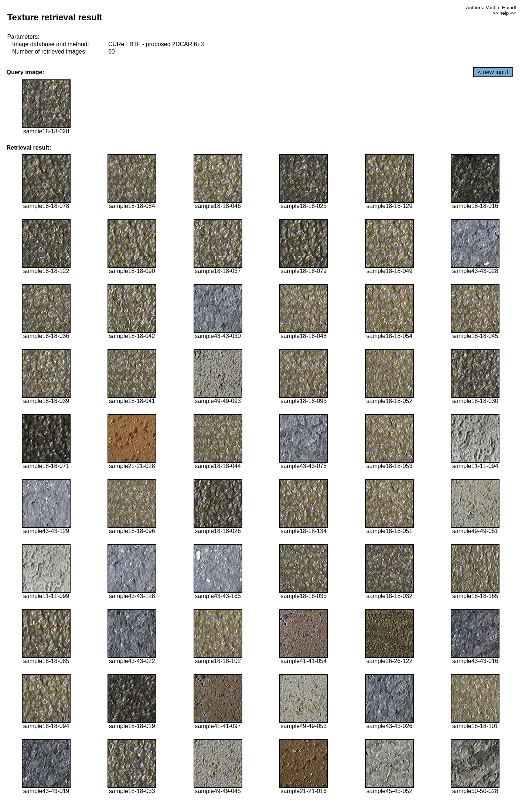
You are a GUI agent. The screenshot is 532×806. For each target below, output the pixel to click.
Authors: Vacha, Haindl (491, 8)
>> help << (504, 13)
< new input (493, 72)
